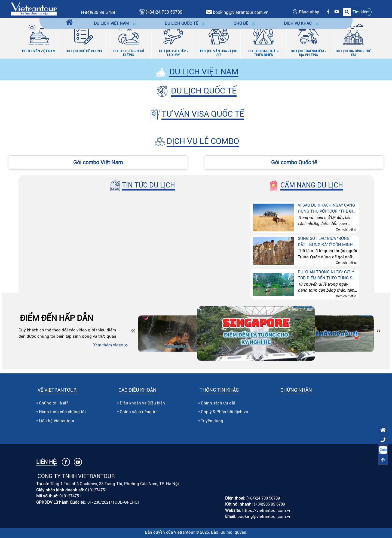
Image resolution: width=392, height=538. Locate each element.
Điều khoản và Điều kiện (142, 403)
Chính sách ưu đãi (218, 403)
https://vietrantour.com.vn (267, 510)
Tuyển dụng (212, 421)
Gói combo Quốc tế (294, 162)
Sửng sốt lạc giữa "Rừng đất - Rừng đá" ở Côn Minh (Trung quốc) (325, 242)
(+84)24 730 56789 (263, 498)
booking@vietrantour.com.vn (241, 12)
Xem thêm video (108, 345)
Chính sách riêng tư (138, 412)
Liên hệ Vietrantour (57, 421)
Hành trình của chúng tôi (62, 412)
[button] (357, 12)
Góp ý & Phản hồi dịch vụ (225, 412)
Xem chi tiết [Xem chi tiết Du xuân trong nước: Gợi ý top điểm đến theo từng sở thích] (344, 296)
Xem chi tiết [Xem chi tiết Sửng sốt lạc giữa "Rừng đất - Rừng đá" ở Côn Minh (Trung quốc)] (344, 263)
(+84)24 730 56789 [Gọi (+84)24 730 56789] (161, 12)
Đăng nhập (306, 12)
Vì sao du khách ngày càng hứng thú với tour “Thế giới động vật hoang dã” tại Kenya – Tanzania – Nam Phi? (327, 209)
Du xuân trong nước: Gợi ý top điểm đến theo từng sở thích (326, 275)
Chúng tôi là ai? (53, 403)
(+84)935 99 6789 (98, 12)
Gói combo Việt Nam (98, 162)
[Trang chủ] (69, 22)
